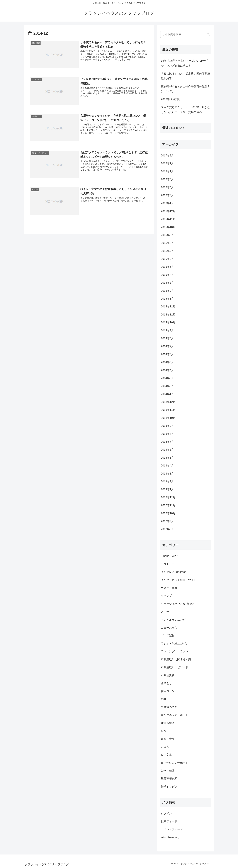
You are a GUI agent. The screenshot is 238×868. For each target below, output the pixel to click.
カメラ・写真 (169, 588)
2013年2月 (167, 481)
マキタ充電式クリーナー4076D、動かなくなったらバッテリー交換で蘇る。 (185, 110)
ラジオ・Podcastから (174, 644)
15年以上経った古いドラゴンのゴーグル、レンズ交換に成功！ (184, 63)
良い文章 (166, 755)
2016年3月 (167, 195)
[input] (186, 34)
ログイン (166, 814)
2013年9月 (167, 426)
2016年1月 (167, 203)
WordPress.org (170, 837)
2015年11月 (168, 219)
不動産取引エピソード (175, 667)
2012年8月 (167, 529)
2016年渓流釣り (171, 99)
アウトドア (168, 564)
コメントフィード (172, 829)
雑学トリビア (169, 787)
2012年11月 (168, 505)
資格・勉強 (168, 771)
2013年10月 (168, 418)
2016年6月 (167, 179)
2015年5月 (167, 267)
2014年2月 (167, 386)
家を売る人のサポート (175, 715)
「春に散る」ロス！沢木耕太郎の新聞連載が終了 (185, 76)
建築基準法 (168, 723)
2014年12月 (168, 307)
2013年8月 (167, 434)
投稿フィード (169, 821)
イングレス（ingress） (175, 572)
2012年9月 (167, 521)
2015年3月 (167, 283)
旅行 (164, 731)
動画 (164, 699)
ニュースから (169, 628)
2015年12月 (168, 211)
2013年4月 (167, 466)
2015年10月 (168, 227)
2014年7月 (167, 346)
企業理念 (166, 683)
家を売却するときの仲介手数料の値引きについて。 (185, 89)
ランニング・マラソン (175, 651)
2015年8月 (167, 243)
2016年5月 (167, 187)
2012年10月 (168, 513)
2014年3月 (167, 378)
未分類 (165, 747)
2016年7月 (167, 171)
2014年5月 (167, 362)
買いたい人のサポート (175, 763)
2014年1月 (167, 394)
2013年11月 (168, 410)
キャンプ (166, 596)
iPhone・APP (169, 556)
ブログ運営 (168, 636)
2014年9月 (167, 331)
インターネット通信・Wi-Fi (178, 580)
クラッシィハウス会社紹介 (177, 604)
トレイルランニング (173, 620)
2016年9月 (167, 163)
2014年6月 (167, 354)
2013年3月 (167, 474)
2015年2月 (167, 291)
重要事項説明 (169, 779)
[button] (208, 34)
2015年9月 (167, 235)
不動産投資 (168, 675)
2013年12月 (168, 402)
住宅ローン (168, 691)
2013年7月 (167, 442)
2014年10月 (168, 322)
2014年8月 (167, 338)
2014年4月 (167, 370)
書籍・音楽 (168, 739)
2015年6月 (167, 259)
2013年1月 (167, 489)
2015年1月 (167, 299)
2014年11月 (168, 315)
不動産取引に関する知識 (176, 659)
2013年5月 (167, 458)
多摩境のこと (169, 707)
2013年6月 (167, 450)
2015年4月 (167, 275)
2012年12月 (168, 497)
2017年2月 (167, 156)
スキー (165, 612)
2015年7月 (167, 251)
